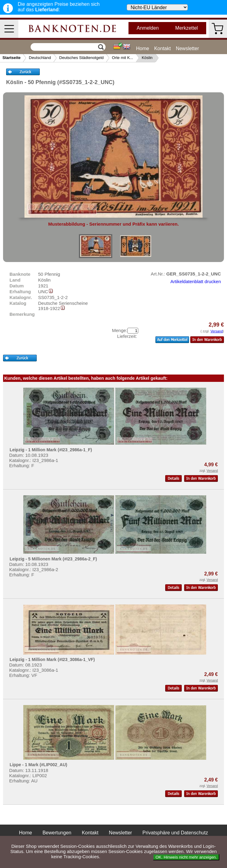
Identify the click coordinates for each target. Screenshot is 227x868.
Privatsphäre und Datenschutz (175, 833)
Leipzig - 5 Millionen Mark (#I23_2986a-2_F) (53, 559)
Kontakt (162, 48)
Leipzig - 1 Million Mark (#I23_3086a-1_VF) (52, 659)
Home (143, 48)
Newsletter (188, 48)
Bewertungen (57, 833)
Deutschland (40, 58)
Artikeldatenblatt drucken (196, 281)
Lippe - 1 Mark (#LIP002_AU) (38, 765)
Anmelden (148, 28)
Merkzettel (187, 28)
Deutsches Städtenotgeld (82, 58)
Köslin (147, 58)
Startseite (11, 58)
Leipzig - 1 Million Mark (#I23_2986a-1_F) (51, 450)
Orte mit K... (123, 58)
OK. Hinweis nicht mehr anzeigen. (186, 857)
